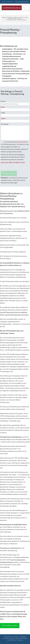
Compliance (23, 637)
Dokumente (6, 638)
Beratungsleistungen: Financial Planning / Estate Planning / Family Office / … (15, 18)
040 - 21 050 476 (8, 2)
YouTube (16, 637)
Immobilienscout (9, 637)
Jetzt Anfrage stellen (10, 625)
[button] (27, 8)
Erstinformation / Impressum (15, 640)
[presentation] (13, 167)
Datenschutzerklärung (21, 142)
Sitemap (12, 638)
